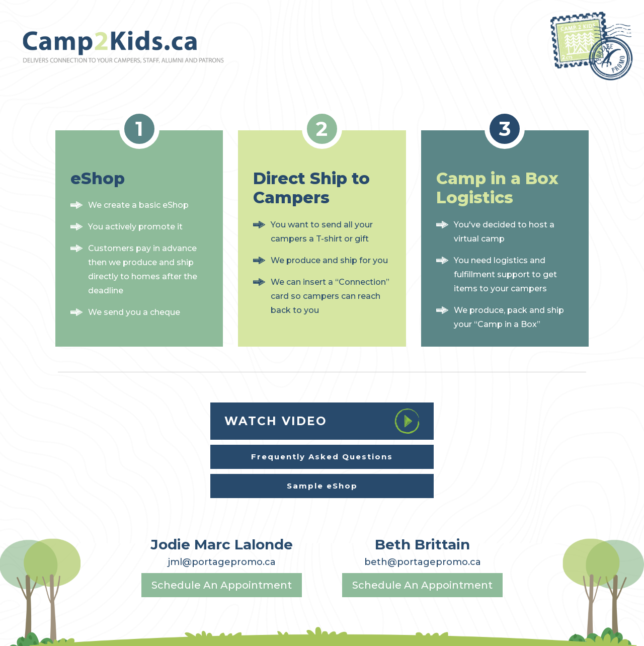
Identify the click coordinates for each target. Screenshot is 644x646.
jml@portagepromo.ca (222, 562)
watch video (322, 421)
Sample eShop (322, 486)
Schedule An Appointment (222, 585)
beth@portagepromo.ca (423, 562)
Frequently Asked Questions (322, 457)
